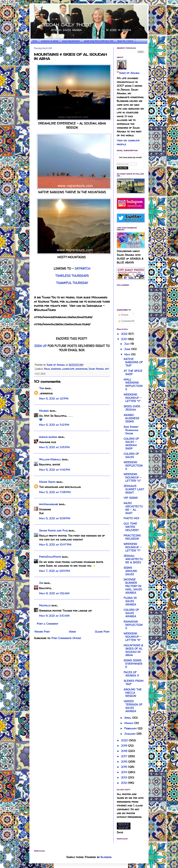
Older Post (102, 632)
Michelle (45, 605)
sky (107, 369)
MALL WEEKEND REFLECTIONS (133, 384)
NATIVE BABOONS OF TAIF (133, 362)
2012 (124, 783)
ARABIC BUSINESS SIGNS (131, 418)
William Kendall (50, 459)
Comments (126, 321)
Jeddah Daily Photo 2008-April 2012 (98, 41)
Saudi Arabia (96, 369)
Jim (41, 583)
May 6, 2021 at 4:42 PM (54, 470)
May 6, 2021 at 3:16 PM (54, 447)
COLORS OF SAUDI (131, 455)
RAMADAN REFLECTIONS (133, 625)
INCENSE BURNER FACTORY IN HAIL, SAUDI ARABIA (133, 586)
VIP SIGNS (131, 498)
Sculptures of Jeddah (50, 41)
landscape (68, 369)
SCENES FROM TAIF (133, 682)
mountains (81, 369)
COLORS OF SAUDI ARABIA (131, 613)
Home (35, 41)
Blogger (106, 857)
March (129, 723)
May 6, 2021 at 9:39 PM (55, 518)
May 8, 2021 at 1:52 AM (54, 593)
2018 (125, 751)
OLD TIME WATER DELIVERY (131, 527)
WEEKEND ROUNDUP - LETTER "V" (133, 398)
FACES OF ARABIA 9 (131, 674)
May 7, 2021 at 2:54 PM (54, 571)
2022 (125, 334)
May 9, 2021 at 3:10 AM (54, 616)
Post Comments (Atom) (66, 638)
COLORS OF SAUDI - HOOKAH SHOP (131, 444)
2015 (125, 767)
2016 (125, 762)
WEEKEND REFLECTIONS (133, 466)
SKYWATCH (82, 268)
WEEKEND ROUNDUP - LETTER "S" (133, 637)
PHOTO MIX (131, 518)
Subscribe (123, 168)
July (127, 344)
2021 (124, 339)
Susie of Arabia (129, 73)
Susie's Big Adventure (71, 41)
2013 (124, 778)
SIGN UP (40, 346)
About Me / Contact (125, 41)
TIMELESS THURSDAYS (72, 276)
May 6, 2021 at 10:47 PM (55, 545)
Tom (42, 388)
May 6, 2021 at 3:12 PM (54, 425)
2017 (124, 756)
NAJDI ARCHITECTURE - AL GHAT (133, 508)
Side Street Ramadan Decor (131, 430)
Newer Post (42, 632)
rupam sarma (48, 437)
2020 (125, 740)
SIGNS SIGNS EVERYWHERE (133, 664)
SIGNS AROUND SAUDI (130, 571)
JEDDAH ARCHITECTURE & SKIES (133, 559)
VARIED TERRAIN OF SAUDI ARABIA (133, 706)
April (128, 718)
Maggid (44, 411)
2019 (124, 746)
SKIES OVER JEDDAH (132, 408)
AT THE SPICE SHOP (133, 373)
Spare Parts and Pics (53, 531)
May (128, 354)
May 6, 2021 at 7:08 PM (55, 492)
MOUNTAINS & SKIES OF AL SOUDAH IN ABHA (133, 650)
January (130, 734)
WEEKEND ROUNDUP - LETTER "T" (133, 547)
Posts (124, 315)
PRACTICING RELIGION (132, 537)
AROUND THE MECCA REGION (133, 693)
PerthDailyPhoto (50, 557)
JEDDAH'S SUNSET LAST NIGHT (134, 489)
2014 (124, 772)
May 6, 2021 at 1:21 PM (54, 399)
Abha (47, 369)
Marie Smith (47, 482)
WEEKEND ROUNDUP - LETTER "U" (133, 478)
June (128, 349)
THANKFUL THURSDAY (72, 283)
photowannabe (49, 504)
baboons (56, 369)
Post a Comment (47, 624)
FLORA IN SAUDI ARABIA (130, 601)
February (131, 728)
